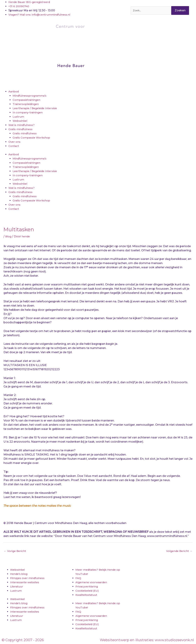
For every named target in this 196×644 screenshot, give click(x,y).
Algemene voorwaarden (93, 583)
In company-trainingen (29, 112)
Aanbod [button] (14, 91)
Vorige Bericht (16, 551)
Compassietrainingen (28, 100)
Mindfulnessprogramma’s (31, 96)
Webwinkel (20, 121)
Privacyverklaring (88, 587)
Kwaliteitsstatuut (88, 595)
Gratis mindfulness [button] (22, 129)
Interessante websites (26, 583)
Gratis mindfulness (26, 133)
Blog (9, 236)
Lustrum (19, 117)
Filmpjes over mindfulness (29, 579)
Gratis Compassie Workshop (33, 138)
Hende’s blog (19, 574)
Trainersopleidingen (27, 104)
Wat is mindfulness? (23, 125)
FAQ (78, 579)
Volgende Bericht (178, 551)
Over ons (15, 142)
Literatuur (17, 587)
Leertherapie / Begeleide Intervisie (37, 108)
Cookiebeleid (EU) (88, 591)
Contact (14, 146)
